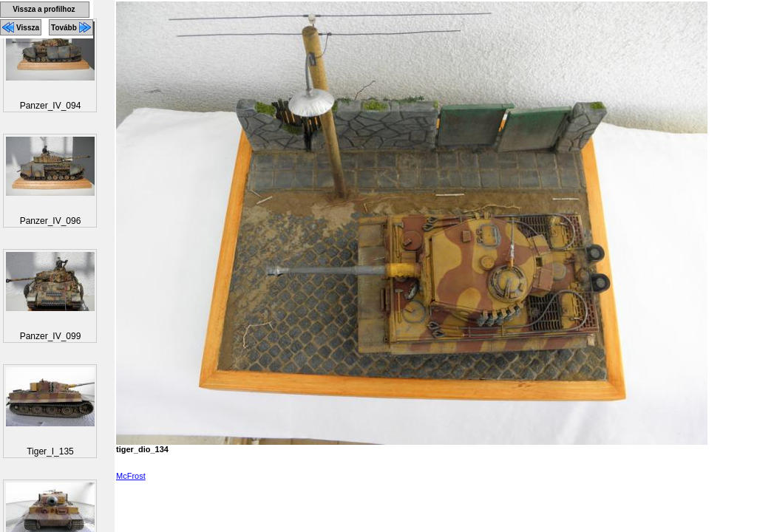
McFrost (131, 476)
